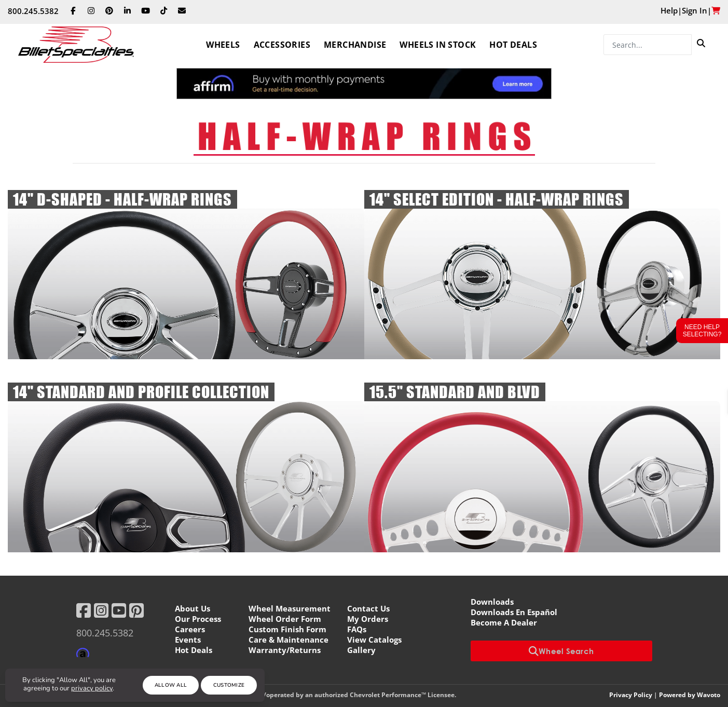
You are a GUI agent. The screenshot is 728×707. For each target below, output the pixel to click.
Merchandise (355, 45)
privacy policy (92, 688)
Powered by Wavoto (690, 695)
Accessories (282, 45)
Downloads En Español (514, 612)
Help (669, 10)
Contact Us (368, 608)
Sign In (695, 10)
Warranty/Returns (285, 650)
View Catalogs (374, 640)
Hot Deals (513, 45)
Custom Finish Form (287, 629)
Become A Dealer (504, 622)
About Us (193, 608)
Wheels (223, 45)
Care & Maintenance (289, 640)
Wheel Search (561, 651)
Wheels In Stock (438, 45)
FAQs (357, 629)
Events (188, 640)
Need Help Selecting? (702, 331)
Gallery (361, 650)
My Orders (368, 619)
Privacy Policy (631, 695)
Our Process (198, 619)
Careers (190, 629)
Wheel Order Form (285, 619)
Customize (229, 685)
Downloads (492, 602)
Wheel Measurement (290, 608)
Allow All (171, 685)
